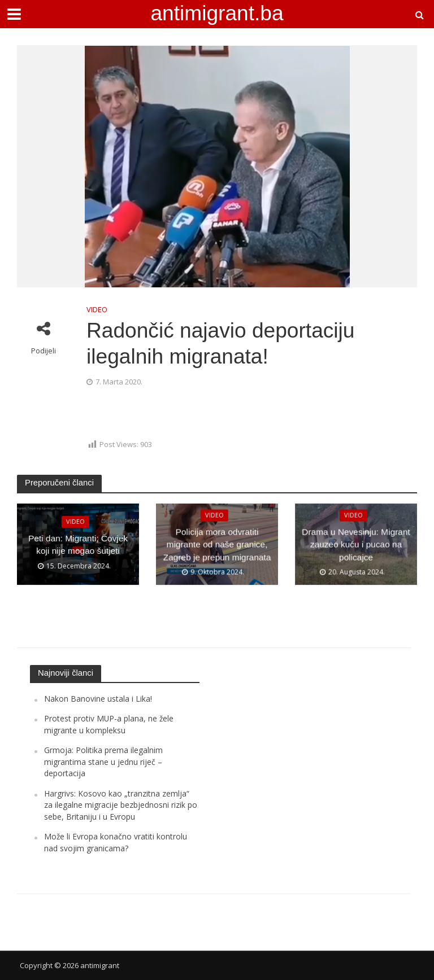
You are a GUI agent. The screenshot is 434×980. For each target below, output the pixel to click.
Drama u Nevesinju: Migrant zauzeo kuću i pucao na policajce (356, 544)
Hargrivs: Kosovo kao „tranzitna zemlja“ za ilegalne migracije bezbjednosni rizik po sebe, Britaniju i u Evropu (121, 805)
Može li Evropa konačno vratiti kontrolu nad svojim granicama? (116, 842)
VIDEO (97, 309)
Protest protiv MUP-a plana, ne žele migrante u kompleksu (109, 724)
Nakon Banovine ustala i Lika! (98, 699)
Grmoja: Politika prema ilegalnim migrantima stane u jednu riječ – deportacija (103, 762)
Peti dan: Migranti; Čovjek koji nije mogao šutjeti (78, 544)
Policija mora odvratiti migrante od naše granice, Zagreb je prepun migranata (217, 544)
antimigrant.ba (217, 13)
